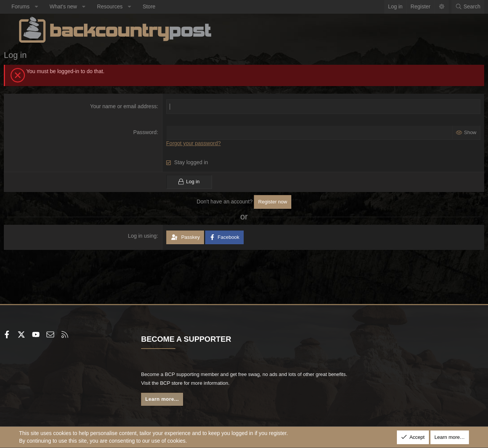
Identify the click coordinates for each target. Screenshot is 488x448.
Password (150, 132)
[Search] (453, 7)
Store (164, 6)
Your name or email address (129, 106)
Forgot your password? (198, 143)
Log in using (148, 235)
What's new (79, 6)
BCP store (218, 383)
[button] (51, 7)
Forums (36, 6)
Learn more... (172, 399)
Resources (125, 6)
